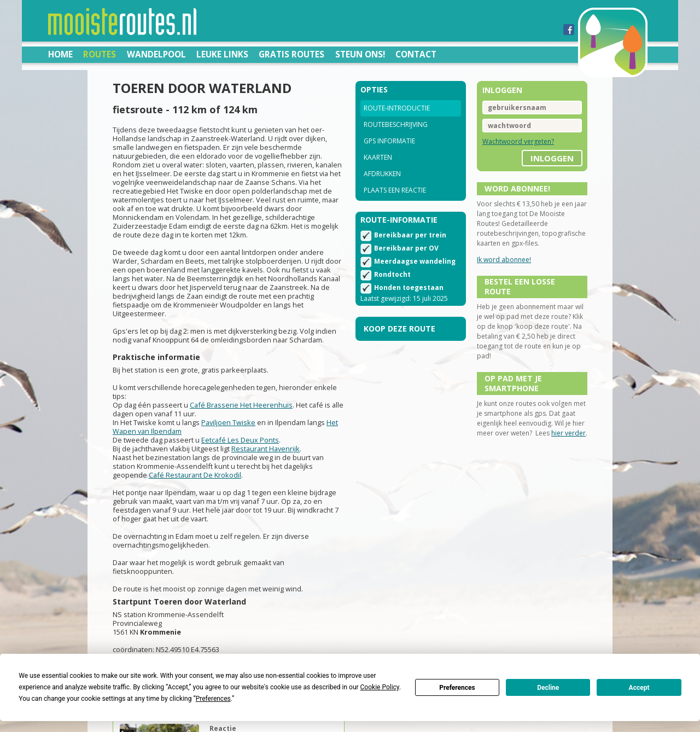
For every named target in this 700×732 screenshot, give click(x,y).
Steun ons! (360, 54)
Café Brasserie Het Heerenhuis (241, 405)
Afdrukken (382, 174)
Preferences (457, 688)
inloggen (552, 158)
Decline (548, 688)
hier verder (568, 433)
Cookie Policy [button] (380, 687)
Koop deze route (399, 329)
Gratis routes (291, 54)
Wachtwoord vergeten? (518, 141)
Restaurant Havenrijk (266, 449)
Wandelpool (156, 54)
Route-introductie (397, 108)
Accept (639, 688)
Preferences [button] (213, 699)
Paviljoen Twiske (228, 422)
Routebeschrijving (396, 124)
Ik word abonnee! (504, 260)
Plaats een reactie (395, 190)
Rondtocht (392, 274)
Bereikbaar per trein (410, 235)
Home (60, 54)
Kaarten (378, 157)
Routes (100, 54)
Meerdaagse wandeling (415, 261)
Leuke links (222, 54)
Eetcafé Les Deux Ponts (240, 440)
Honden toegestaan (409, 287)
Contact (416, 54)
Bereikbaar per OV (406, 248)
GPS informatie (389, 141)
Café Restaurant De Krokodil (195, 475)
